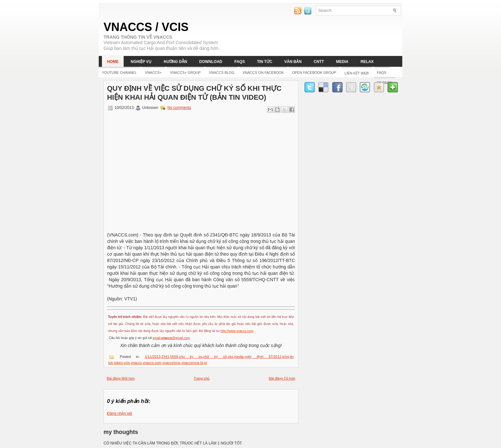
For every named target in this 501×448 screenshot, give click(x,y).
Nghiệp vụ (141, 62)
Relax (367, 62)
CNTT (319, 62)
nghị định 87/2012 (263, 357)
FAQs (239, 62)
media (239, 357)
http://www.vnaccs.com (237, 331)
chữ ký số (215, 357)
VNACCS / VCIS (146, 27)
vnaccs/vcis (171, 363)
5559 (174, 357)
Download (211, 62)
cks (231, 357)
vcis (127, 363)
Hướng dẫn (175, 62)
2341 (165, 357)
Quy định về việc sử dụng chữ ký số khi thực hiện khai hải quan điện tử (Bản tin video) (194, 93)
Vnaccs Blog (222, 73)
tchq (286, 357)
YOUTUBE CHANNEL (119, 73)
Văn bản (293, 62)
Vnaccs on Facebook (263, 73)
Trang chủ (202, 378)
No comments (179, 108)
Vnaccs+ (153, 73)
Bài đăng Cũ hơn (282, 378)
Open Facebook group (314, 73)
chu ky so (191, 357)
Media (342, 62)
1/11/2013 (153, 357)
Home (113, 62)
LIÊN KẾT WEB (356, 73)
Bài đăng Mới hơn (121, 378)
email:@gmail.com (171, 338)
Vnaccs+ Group (185, 73)
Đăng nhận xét (119, 413)
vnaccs (136, 363)
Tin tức (265, 62)
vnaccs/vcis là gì (194, 363)
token (119, 363)
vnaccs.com (152, 363)
